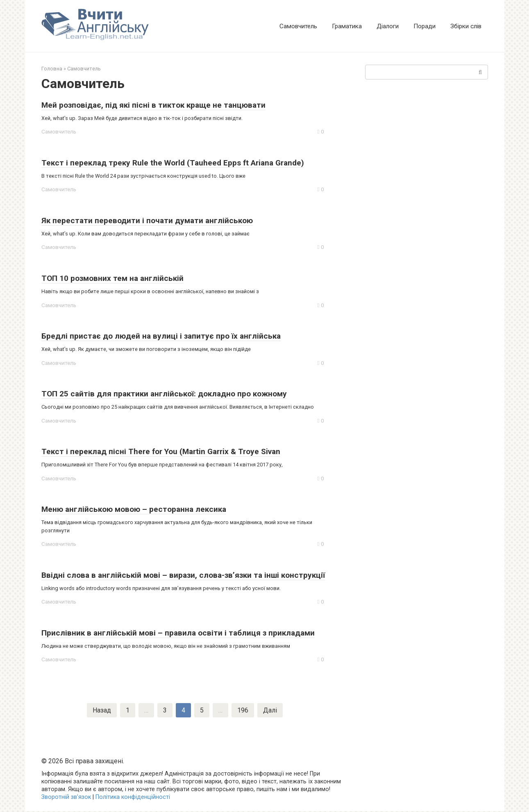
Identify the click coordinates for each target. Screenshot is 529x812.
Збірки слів (466, 26)
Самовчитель (298, 26)
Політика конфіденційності (133, 798)
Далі (270, 711)
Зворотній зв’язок (66, 798)
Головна (52, 69)
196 (243, 711)
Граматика (347, 26)
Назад (102, 711)
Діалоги (388, 26)
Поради (425, 26)
